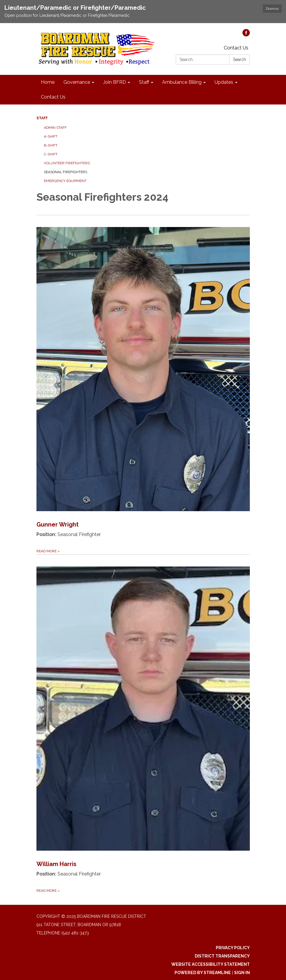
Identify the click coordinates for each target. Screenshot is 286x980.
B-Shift (51, 145)
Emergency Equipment (65, 181)
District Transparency (222, 956)
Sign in (242, 973)
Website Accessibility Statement (211, 964)
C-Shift (51, 154)
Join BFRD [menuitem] (115, 82)
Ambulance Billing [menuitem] (182, 82)
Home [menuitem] (48, 82)
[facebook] (246, 35)
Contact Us (236, 48)
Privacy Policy (233, 948)
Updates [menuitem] (224, 82)
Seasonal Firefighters (65, 172)
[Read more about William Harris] (143, 724)
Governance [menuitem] (77, 82)
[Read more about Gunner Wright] (143, 385)
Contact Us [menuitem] (53, 97)
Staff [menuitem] (144, 82)
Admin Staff (55, 128)
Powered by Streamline (203, 973)
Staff (42, 118)
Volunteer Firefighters (67, 163)
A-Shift (51, 136)
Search (239, 59)
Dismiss (272, 9)
